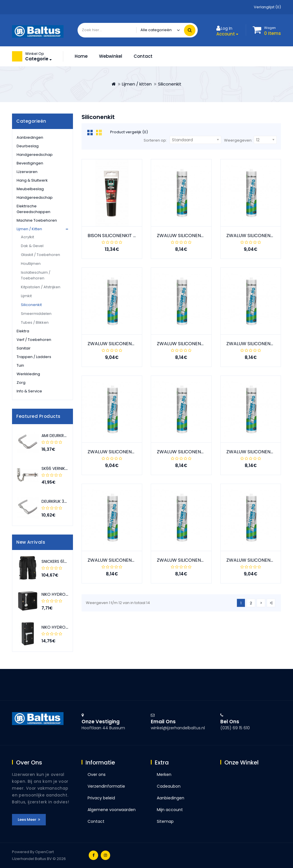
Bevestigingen (30, 163)
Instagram (105, 855)
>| (271, 603)
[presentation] (62, 416)
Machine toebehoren (37, 220)
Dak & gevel (32, 246)
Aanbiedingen (30, 137)
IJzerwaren (27, 172)
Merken (164, 774)
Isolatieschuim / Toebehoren (36, 275)
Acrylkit (27, 237)
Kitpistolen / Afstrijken (41, 287)
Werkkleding (28, 374)
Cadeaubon (169, 786)
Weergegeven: (238, 140)
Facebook (93, 855)
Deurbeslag (28, 146)
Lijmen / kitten (137, 84)
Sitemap (165, 821)
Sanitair (24, 348)
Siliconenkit (170, 84)
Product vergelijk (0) (129, 132)
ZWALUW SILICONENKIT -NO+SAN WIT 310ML (136, 560)
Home (81, 56)
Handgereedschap (35, 155)
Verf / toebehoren (34, 340)
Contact (143, 56)
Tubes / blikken (35, 322)
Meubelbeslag (30, 189)
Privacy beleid (101, 798)
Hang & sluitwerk (32, 180)
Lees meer (29, 820)
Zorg (21, 383)
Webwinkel (111, 56)
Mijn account (170, 810)
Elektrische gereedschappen (33, 209)
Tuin (20, 365)
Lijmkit (26, 296)
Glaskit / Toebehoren (40, 255)
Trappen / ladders (34, 357)
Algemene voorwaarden (112, 810)
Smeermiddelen (36, 314)
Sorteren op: (155, 140)
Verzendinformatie (106, 786)
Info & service (29, 391)
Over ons (97, 774)
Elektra (23, 331)
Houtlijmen (31, 264)
